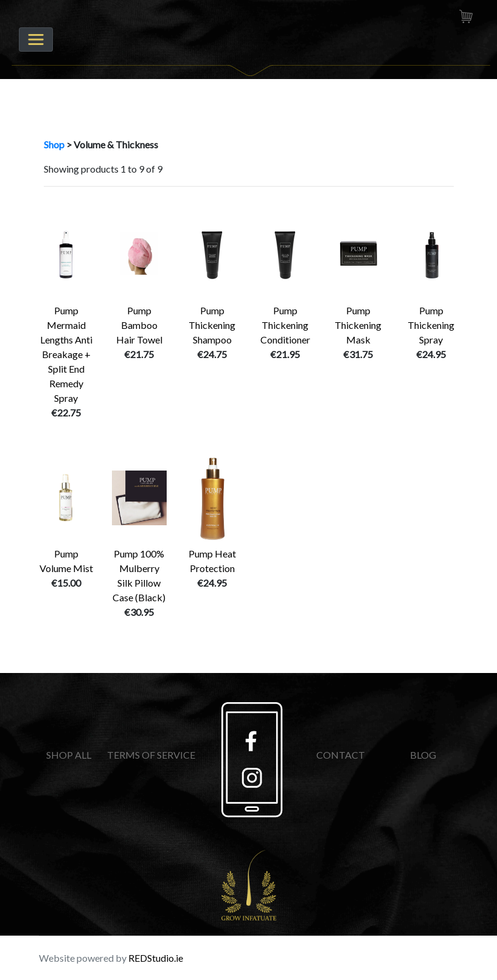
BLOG (423, 755)
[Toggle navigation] (36, 40)
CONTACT (341, 755)
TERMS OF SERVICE (151, 755)
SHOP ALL (69, 755)
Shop (54, 144)
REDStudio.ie (156, 958)
